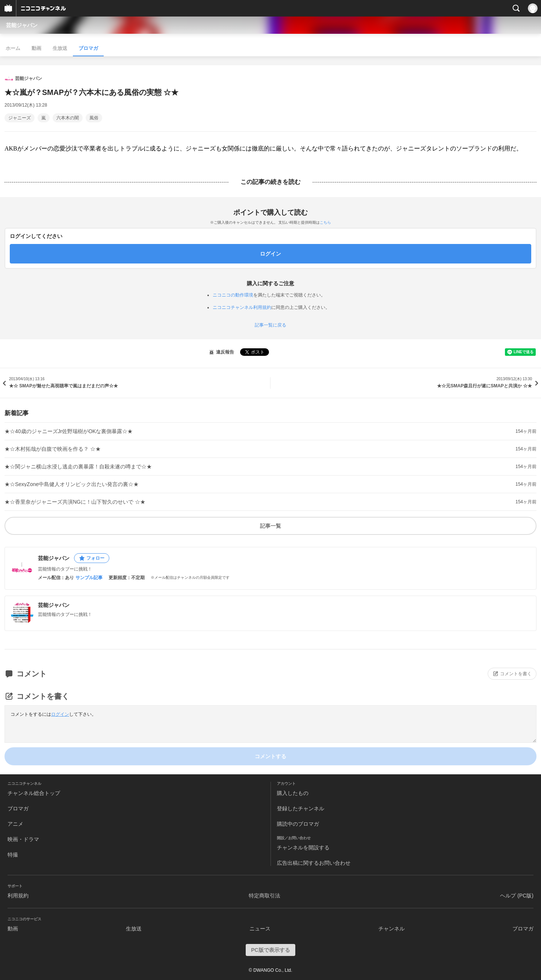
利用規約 (18, 896)
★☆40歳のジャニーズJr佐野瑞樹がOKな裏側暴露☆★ (69, 431)
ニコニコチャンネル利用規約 (242, 307)
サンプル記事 (89, 578)
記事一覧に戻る (270, 325)
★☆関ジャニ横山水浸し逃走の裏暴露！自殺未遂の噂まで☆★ (78, 467)
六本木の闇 (68, 118)
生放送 (60, 48)
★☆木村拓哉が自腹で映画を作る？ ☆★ (53, 449)
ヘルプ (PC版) (517, 896)
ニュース (260, 929)
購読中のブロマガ (298, 824)
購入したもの (293, 793)
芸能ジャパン (22, 25)
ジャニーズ (20, 118)
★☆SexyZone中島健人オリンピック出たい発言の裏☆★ (72, 484)
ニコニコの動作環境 (233, 295)
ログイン (60, 714)
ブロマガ (88, 48)
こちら (325, 222)
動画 (36, 48)
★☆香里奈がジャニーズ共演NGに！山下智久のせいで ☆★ (75, 502)
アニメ (15, 824)
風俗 (94, 118)
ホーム (13, 48)
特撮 (13, 855)
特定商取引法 (264, 896)
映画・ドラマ (23, 839)
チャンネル (391, 929)
